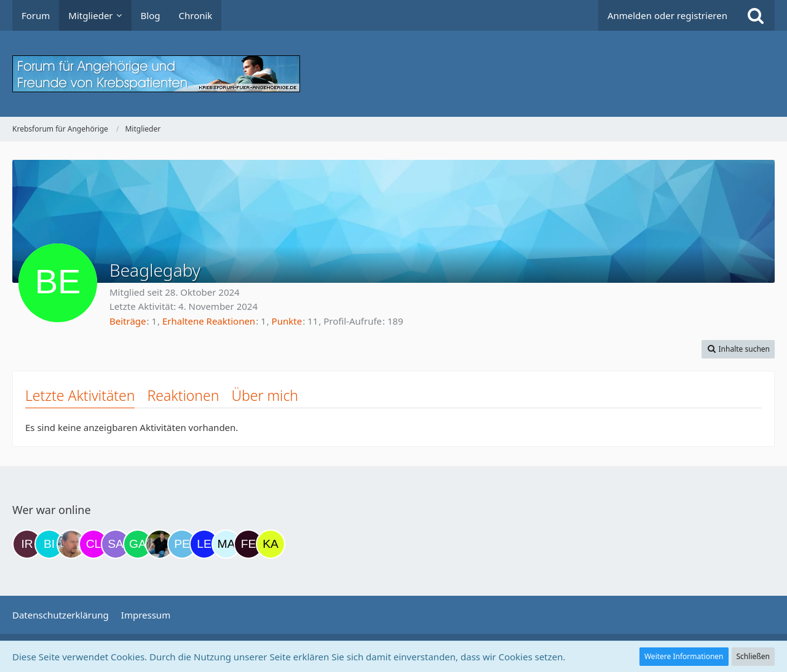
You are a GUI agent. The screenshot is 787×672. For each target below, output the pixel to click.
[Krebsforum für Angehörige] (393, 74)
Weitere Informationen (684, 656)
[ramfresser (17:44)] (160, 544)
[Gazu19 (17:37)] (138, 544)
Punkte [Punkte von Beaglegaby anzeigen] (287, 321)
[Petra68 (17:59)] (182, 544)
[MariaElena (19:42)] (226, 544)
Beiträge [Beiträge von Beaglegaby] (128, 321)
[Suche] (756, 15)
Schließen (753, 656)
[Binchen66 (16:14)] (49, 544)
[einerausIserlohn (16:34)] (71, 544)
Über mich (265, 395)
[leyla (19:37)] (204, 544)
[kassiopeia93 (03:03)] (271, 544)
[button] (738, 349)
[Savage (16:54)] (116, 544)
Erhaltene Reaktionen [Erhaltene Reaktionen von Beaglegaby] (209, 321)
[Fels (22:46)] (248, 544)
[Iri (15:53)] (27, 544)
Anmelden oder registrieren (667, 15)
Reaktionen (183, 395)
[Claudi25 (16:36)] (93, 544)
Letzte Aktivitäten (80, 395)
